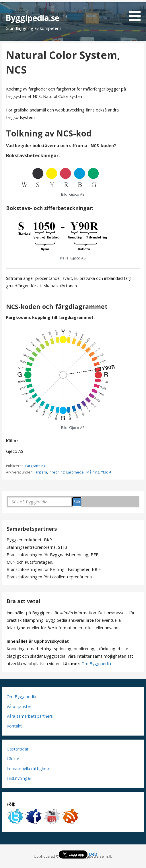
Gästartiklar (17, 749)
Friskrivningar (19, 778)
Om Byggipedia (96, 664)
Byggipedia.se (32, 18)
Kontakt (14, 726)
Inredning (57, 472)
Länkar (13, 759)
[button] (137, 11)
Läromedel (75, 472)
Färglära (40, 472)
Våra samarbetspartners (30, 716)
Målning (93, 472)
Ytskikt (106, 472)
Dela (93, 854)
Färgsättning (35, 466)
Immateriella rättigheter (29, 768)
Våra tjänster (19, 706)
